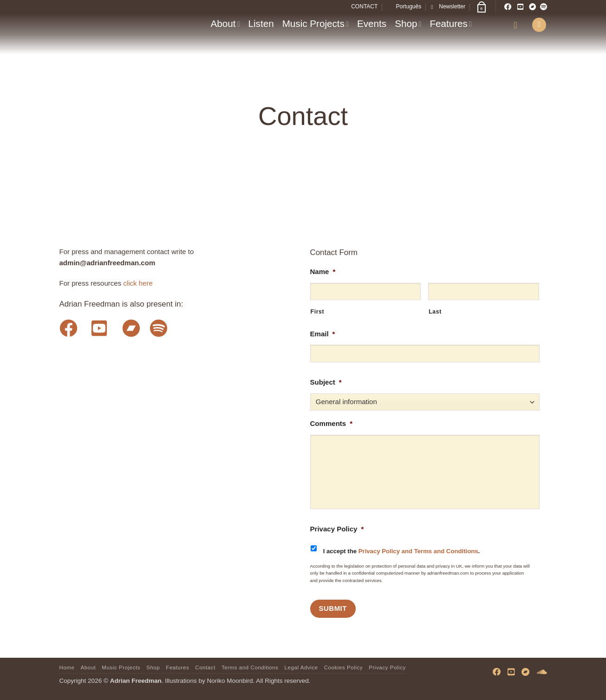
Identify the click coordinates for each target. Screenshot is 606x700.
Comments (332, 423)
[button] (448, 7)
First (318, 312)
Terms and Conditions (250, 667)
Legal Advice (301, 667)
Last (435, 312)
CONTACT (364, 7)
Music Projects (316, 23)
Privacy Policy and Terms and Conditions (418, 551)
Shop (408, 23)
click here (138, 283)
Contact (205, 667)
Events (372, 23)
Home (67, 667)
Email (323, 334)
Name (323, 271)
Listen (261, 23)
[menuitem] (404, 7)
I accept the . (402, 551)
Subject (326, 382)
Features (451, 23)
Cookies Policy (343, 667)
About (225, 23)
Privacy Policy (337, 529)
